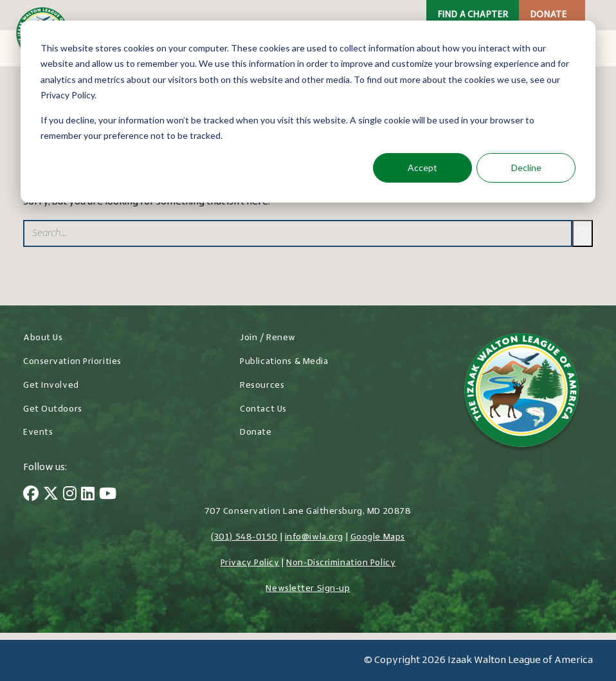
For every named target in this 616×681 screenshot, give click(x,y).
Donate (548, 15)
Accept (422, 168)
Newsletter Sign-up (308, 589)
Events (38, 432)
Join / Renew (268, 338)
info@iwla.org (314, 537)
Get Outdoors (53, 409)
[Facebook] (31, 495)
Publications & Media (284, 362)
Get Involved (51, 386)
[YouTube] (108, 495)
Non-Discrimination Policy (341, 563)
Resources (262, 386)
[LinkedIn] (88, 495)
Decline (526, 168)
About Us (43, 338)
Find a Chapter (473, 15)
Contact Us (263, 409)
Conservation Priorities (72, 362)
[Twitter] (51, 495)
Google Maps (378, 537)
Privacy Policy (250, 563)
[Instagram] (70, 495)
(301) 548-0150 (244, 537)
